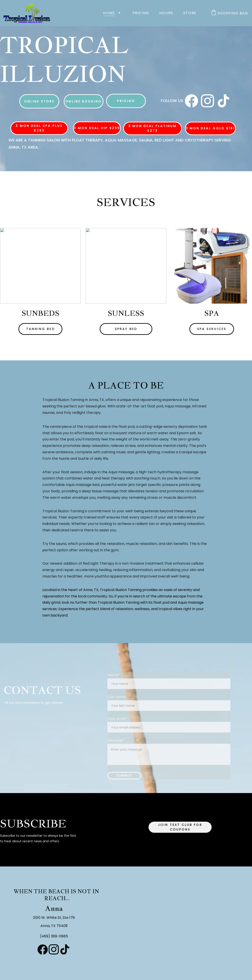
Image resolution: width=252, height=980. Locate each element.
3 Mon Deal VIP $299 (97, 129)
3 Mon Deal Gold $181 (210, 128)
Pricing (141, 13)
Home (109, 13)
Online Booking (83, 101)
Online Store (39, 101)
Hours (166, 13)
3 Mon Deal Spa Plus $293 (39, 128)
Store (190, 13)
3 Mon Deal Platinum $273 (153, 128)
